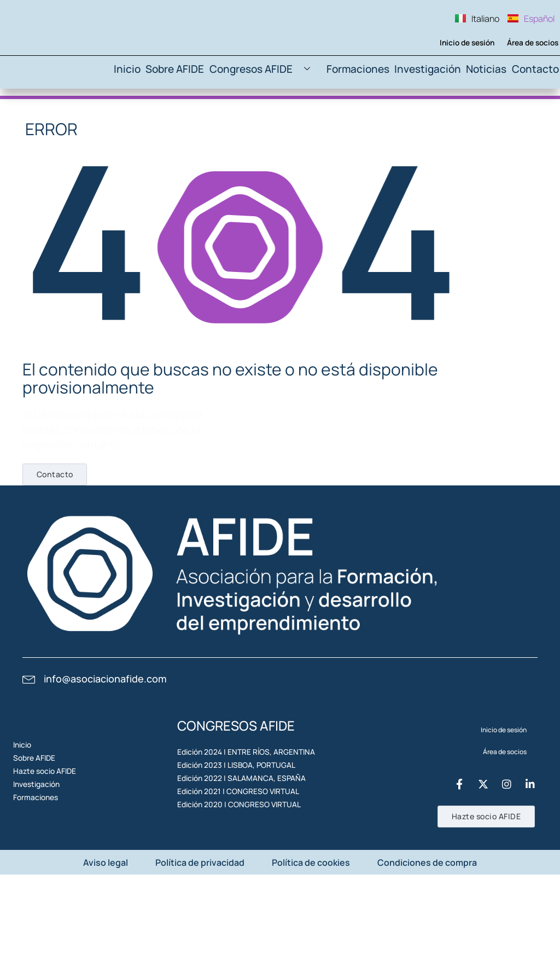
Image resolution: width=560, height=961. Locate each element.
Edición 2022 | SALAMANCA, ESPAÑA (232, 851)
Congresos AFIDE (276, 116)
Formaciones (364, 115)
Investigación (428, 115)
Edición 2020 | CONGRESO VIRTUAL (231, 901)
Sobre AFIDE (194, 115)
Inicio (144, 115)
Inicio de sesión (460, 85)
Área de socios (527, 85)
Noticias (485, 115)
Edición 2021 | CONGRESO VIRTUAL (230, 876)
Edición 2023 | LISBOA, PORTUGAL (229, 826)
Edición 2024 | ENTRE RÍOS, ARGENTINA (237, 800)
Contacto (535, 115)
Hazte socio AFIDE (49, 844)
